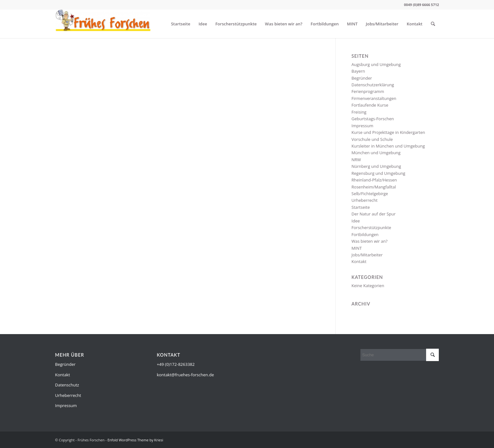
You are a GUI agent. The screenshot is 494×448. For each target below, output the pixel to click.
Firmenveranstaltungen (374, 98)
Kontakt (415, 24)
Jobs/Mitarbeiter (382, 24)
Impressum (362, 126)
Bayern (358, 71)
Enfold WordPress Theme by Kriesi (135, 440)
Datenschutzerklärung (373, 85)
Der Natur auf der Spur (374, 214)
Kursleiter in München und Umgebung (388, 146)
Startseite (181, 24)
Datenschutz (67, 385)
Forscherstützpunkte (236, 24)
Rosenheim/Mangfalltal (374, 187)
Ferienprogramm (368, 91)
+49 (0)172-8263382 (176, 364)
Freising (359, 112)
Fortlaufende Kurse (370, 105)
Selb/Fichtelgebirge (370, 194)
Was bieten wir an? (284, 24)
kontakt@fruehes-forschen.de (185, 375)
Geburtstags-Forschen (373, 119)
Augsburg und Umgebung (376, 64)
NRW (356, 160)
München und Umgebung (376, 153)
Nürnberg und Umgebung (376, 166)
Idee (203, 24)
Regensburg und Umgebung (379, 173)
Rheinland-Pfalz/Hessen (374, 180)
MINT (352, 24)
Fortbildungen (325, 24)
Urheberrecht (365, 200)
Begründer (362, 78)
